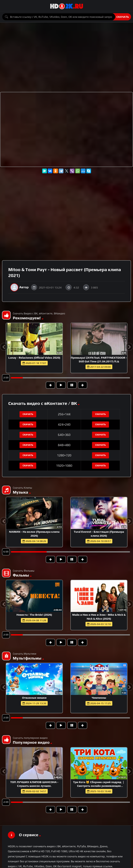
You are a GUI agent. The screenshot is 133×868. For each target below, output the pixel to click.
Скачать (123, 17)
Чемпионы (99, 698)
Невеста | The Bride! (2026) (34, 615)
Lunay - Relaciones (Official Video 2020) (34, 358)
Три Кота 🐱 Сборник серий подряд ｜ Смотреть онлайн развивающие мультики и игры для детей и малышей (99, 786)
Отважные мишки (34, 698)
